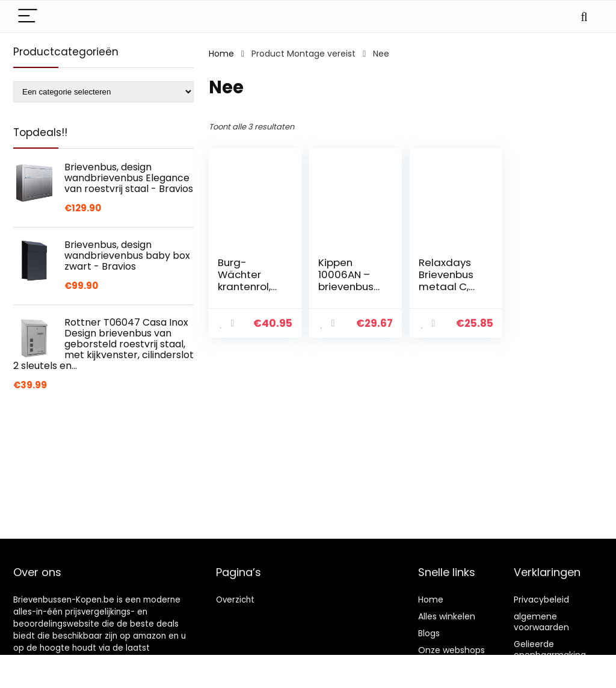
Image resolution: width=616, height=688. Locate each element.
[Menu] (28, 17)
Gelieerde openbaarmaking (550, 649)
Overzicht (235, 600)
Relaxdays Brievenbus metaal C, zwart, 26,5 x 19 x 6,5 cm (449, 287)
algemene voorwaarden (541, 622)
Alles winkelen (447, 616)
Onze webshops (451, 650)
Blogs (429, 633)
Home (221, 54)
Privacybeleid (541, 600)
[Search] (584, 17)
